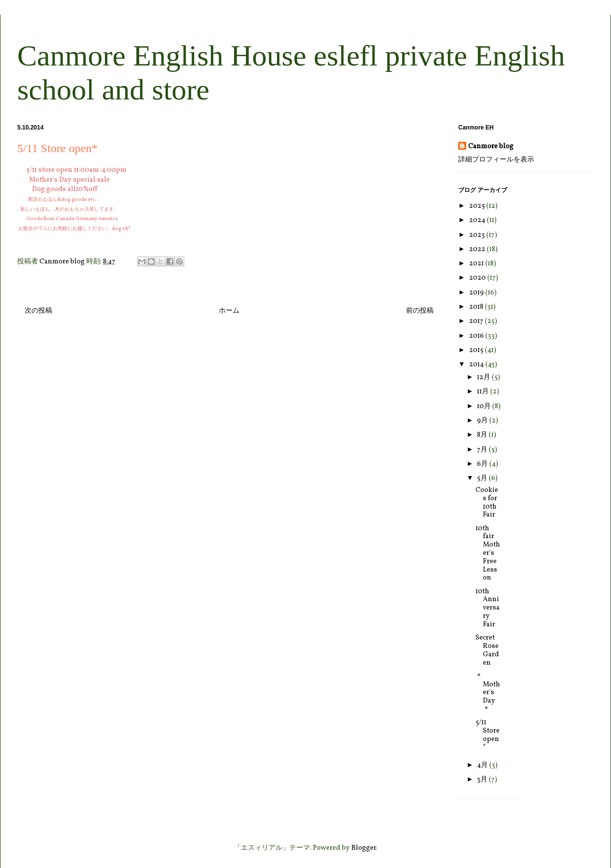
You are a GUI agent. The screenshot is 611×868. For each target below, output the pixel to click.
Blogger (364, 848)
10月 (485, 406)
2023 (478, 235)
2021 (477, 264)
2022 (478, 249)
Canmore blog (491, 146)
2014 (477, 365)
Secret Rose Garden (487, 650)
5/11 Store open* (488, 735)
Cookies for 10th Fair (487, 502)
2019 (477, 293)
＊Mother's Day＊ (488, 693)
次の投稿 (38, 311)
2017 (477, 321)
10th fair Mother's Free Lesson (488, 553)
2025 (478, 206)
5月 (483, 478)
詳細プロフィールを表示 (496, 160)
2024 (478, 220)
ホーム (229, 311)
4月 (483, 765)
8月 (483, 435)
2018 (477, 307)
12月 (484, 377)
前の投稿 (420, 311)
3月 (483, 780)
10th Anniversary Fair (488, 608)
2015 (477, 350)
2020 (478, 278)
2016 (477, 336)
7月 (483, 450)
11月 (484, 392)
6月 (483, 464)
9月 (483, 421)
